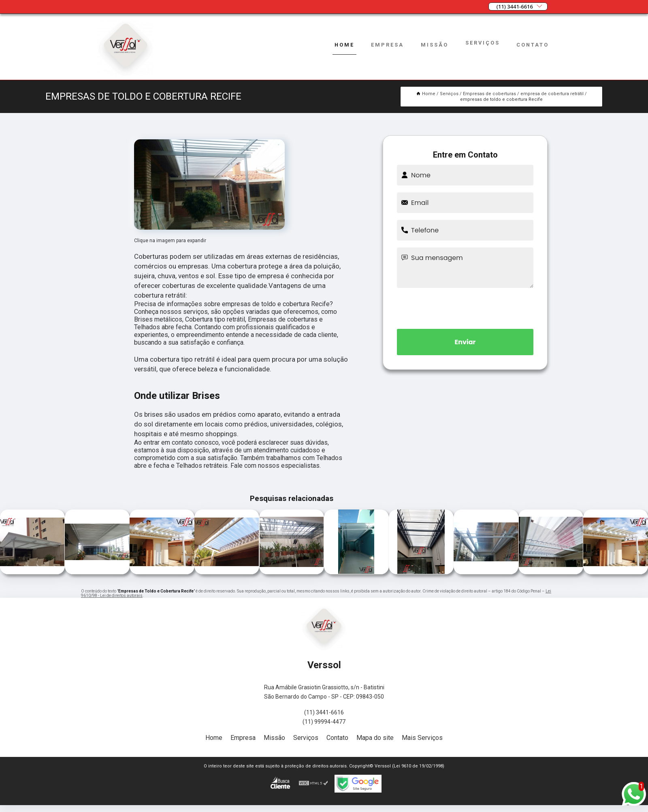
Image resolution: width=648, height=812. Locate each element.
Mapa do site (375, 738)
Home (344, 45)
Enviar (465, 342)
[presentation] (465, 307)
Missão (435, 45)
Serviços (483, 43)
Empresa (387, 45)
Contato (533, 45)
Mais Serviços (422, 738)
